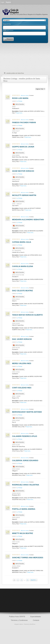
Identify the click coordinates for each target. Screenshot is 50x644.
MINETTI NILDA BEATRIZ (23, 533)
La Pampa (19, 101)
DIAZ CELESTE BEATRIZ (22, 291)
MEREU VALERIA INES (22, 363)
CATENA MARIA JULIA (22, 242)
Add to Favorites (18, 104)
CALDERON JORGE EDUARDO (25, 461)
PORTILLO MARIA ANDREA (24, 509)
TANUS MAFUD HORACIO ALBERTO (27, 315)
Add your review (25, 95)
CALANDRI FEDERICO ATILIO (25, 436)
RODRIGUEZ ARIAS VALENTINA (26, 485)
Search (10, 39)
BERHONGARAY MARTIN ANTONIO (27, 412)
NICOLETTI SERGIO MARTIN (24, 195)
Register (8, 2)
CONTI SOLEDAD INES (22, 388)
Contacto (36, 620)
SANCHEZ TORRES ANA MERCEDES (28, 558)
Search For (7, 24)
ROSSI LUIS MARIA (20, 98)
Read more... (20, 113)
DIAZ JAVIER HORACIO (22, 339)
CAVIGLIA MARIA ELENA (23, 266)
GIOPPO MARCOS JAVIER (23, 147)
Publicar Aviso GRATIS (17, 617)
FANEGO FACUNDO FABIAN (24, 123)
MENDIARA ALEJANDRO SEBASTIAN (28, 220)
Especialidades (36, 617)
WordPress (33, 624)
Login (3, 2)
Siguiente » (34, 580)
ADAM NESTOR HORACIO (23, 171)
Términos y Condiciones (19, 620)
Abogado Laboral (19, 624)
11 (28, 580)
